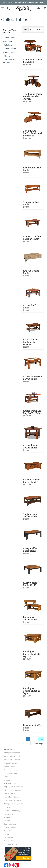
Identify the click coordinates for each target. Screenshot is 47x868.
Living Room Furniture (12, 756)
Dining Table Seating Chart (13, 804)
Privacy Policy (9, 841)
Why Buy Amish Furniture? (14, 787)
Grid (39, 30)
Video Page (7, 807)
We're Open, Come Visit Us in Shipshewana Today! (23, 3)
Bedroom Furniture (11, 763)
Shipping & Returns (11, 844)
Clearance (7, 780)
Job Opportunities (10, 828)
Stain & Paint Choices (11, 797)
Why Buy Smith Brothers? (13, 790)
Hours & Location (10, 824)
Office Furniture (9, 766)
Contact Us (7, 831)
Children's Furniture (11, 773)
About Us (7, 821)
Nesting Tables (10, 52)
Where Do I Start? (10, 794)
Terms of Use (8, 837)
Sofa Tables (9, 45)
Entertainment (9, 770)
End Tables (8, 41)
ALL (41, 739)
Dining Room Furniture (12, 753)
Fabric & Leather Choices (12, 800)
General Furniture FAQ (12, 811)
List (32, 30)
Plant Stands (9, 56)
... (28, 743)
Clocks (6, 777)
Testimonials (8, 814)
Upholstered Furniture (12, 760)
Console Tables (10, 49)
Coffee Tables (9, 38)
